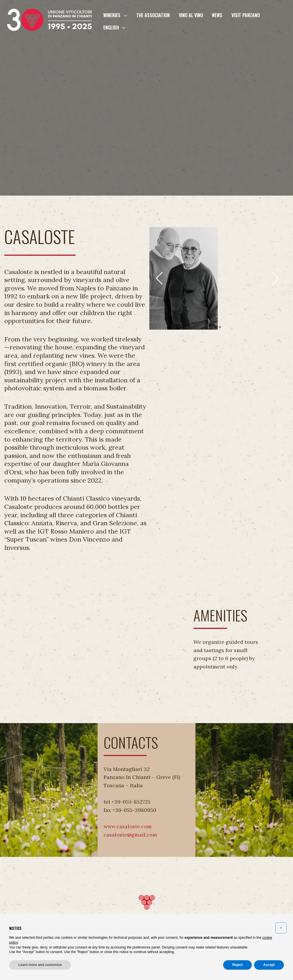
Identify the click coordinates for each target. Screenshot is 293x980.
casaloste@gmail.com (130, 835)
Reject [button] (237, 965)
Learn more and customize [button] (40, 965)
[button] (124, 15)
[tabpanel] (184, 279)
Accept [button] (269, 965)
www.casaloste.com (128, 826)
